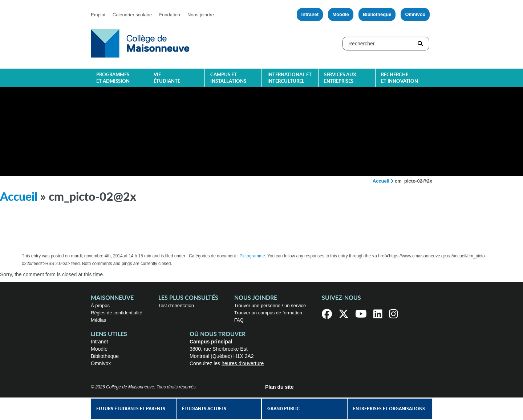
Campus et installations (228, 78)
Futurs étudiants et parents (131, 409)
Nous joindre (201, 15)
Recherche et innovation (400, 78)
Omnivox (415, 14)
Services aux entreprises (340, 78)
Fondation (170, 15)
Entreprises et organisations (389, 409)
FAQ (239, 320)
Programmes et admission (113, 78)
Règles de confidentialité (117, 313)
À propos (100, 305)
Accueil (381, 181)
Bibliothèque (377, 14)
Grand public (283, 409)
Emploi (98, 15)
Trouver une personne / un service (270, 305)
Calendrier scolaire (132, 15)
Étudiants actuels (204, 409)
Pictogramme (252, 256)
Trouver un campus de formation (268, 313)
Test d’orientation (176, 305)
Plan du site (279, 387)
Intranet (310, 14)
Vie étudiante (167, 78)
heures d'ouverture (243, 363)
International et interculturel (289, 78)
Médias (98, 320)
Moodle (341, 14)
